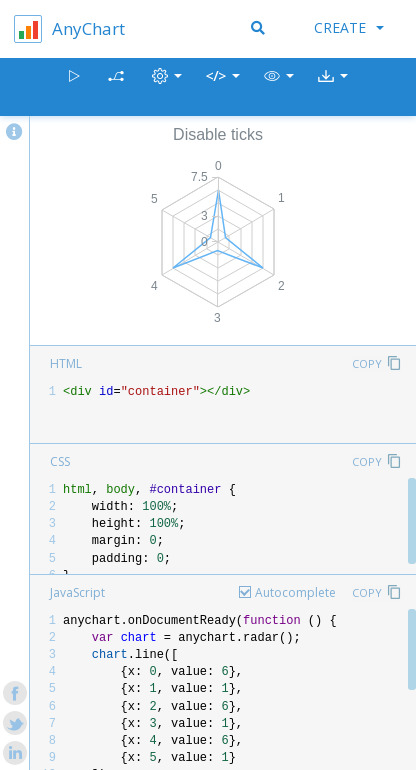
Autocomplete (295, 592)
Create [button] (349, 27)
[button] (279, 87)
